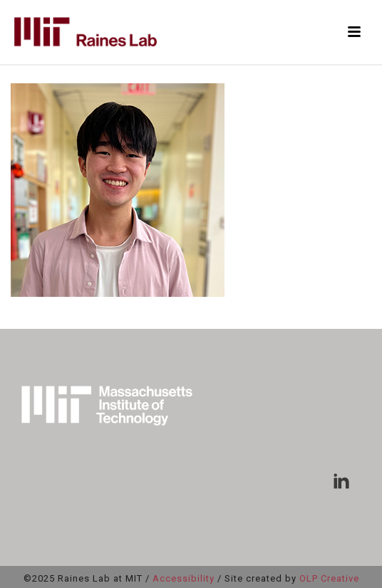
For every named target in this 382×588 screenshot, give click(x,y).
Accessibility (184, 578)
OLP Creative (329, 578)
